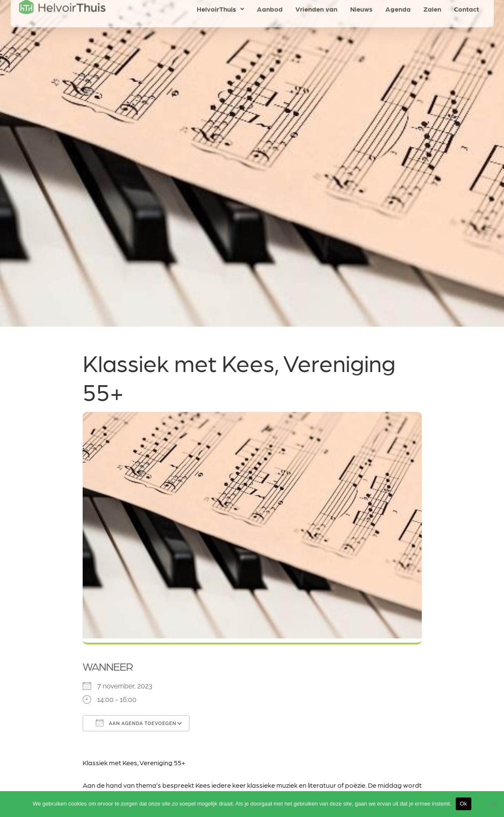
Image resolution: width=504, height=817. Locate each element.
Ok (464, 804)
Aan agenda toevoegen (136, 723)
